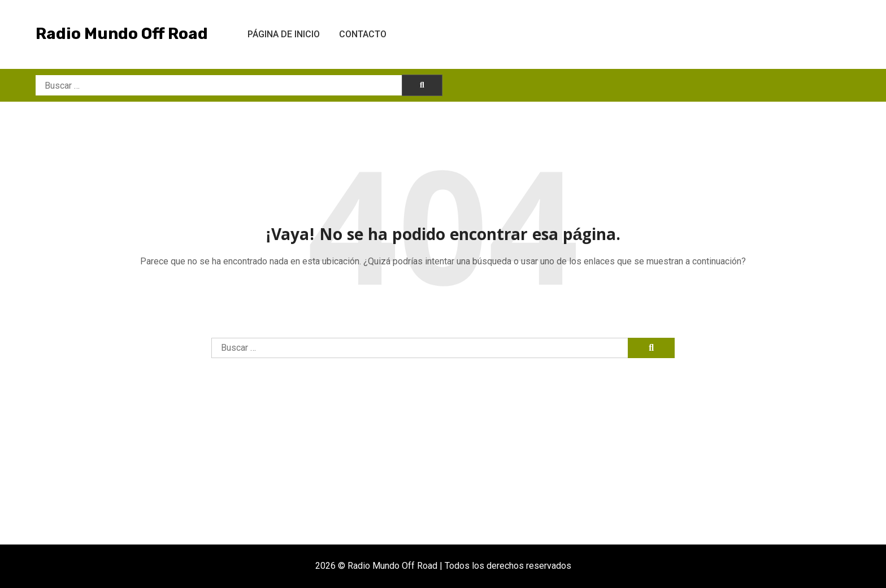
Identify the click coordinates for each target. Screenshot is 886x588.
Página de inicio (284, 34)
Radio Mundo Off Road (122, 34)
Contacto (363, 34)
